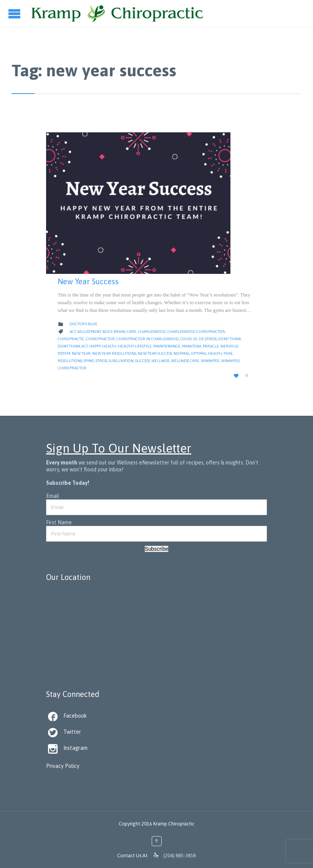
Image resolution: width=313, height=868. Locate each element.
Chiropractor (100, 339)
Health (109, 346)
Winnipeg (210, 361)
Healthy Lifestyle (135, 346)
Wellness (160, 361)
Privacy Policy (63, 766)
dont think (230, 339)
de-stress (208, 339)
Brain (119, 332)
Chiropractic (71, 339)
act (73, 332)
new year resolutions (114, 353)
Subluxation (121, 361)
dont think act (73, 346)
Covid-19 (189, 339)
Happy (95, 346)
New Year (81, 353)
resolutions (70, 361)
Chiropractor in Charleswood (148, 339)
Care (132, 332)
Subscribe (157, 549)
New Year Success (88, 281)
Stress (101, 361)
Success (142, 361)
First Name (59, 522)
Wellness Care (185, 361)
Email (53, 496)
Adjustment (89, 332)
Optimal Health (207, 353)
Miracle (211, 346)
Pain (228, 353)
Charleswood (152, 332)
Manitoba (192, 346)
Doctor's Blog (83, 324)
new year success (155, 353)
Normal (182, 353)
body (107, 332)
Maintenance (167, 346)
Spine (89, 361)
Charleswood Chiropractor (196, 332)
